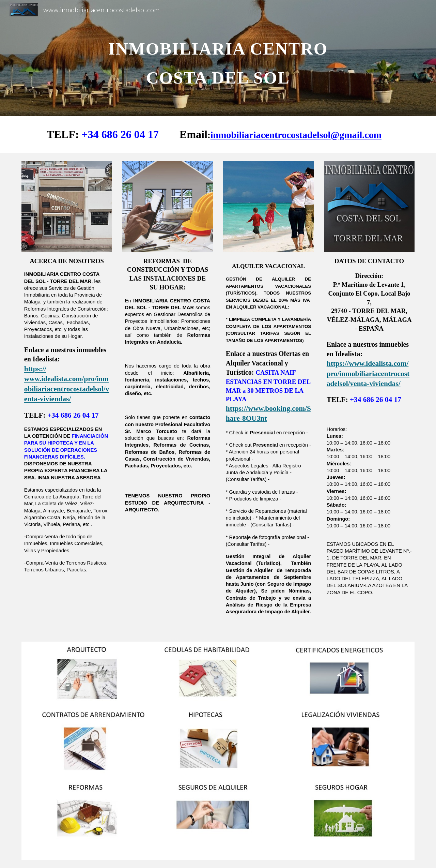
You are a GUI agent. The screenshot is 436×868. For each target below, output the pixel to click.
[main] (218, 58)
